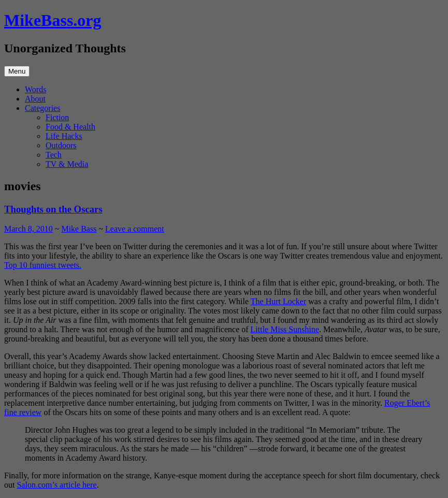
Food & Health (70, 127)
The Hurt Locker (279, 301)
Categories (42, 108)
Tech (54, 155)
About (35, 99)
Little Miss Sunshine (285, 329)
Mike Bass (79, 229)
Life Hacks (64, 136)
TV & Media (67, 164)
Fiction (57, 117)
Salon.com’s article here (56, 485)
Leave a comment (135, 229)
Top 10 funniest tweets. (43, 265)
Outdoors (61, 145)
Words (35, 89)
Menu (17, 71)
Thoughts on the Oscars (53, 209)
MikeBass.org (53, 20)
